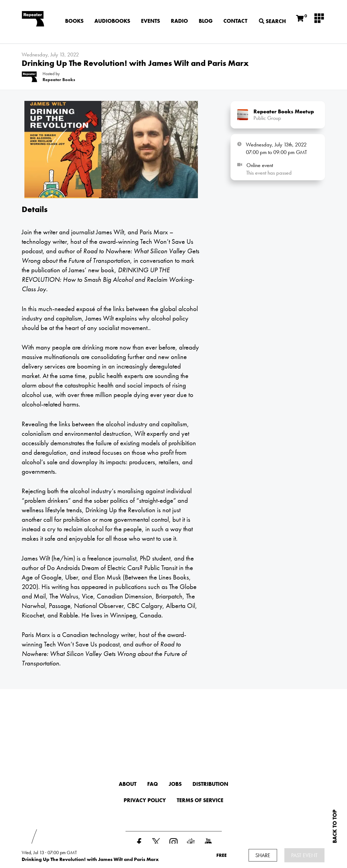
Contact (235, 21)
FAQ (152, 784)
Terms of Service (200, 800)
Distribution (210, 784)
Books (74, 21)
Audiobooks (112, 21)
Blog (206, 21)
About (128, 784)
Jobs (175, 784)
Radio (179, 21)
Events (150, 21)
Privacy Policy (145, 800)
